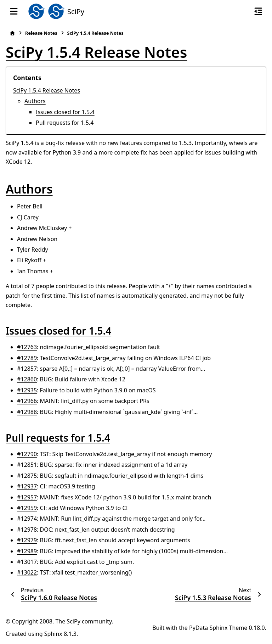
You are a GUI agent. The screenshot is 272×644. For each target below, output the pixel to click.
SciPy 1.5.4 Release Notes (47, 90)
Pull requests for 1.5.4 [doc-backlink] (58, 438)
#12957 (27, 497)
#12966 (27, 401)
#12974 (27, 519)
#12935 (27, 390)
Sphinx (53, 634)
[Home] (12, 33)
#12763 (27, 347)
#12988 (27, 412)
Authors (35, 101)
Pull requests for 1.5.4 (65, 123)
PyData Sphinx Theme (218, 628)
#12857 (27, 369)
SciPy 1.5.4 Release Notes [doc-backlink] (96, 52)
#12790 (27, 454)
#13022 (27, 572)
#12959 (27, 508)
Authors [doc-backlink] (29, 189)
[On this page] (258, 11)
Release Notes (41, 33)
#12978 (27, 530)
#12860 (27, 379)
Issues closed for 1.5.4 (65, 112)
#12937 (27, 486)
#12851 (27, 465)
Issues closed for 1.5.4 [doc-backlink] (58, 331)
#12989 (27, 551)
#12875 (27, 476)
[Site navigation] (14, 11)
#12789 (27, 358)
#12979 (27, 540)
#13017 (27, 562)
